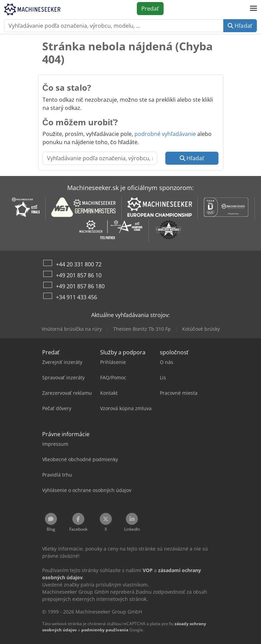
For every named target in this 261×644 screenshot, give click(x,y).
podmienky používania (105, 630)
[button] (253, 9)
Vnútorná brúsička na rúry (72, 329)
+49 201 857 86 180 (80, 286)
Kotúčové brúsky (201, 329)
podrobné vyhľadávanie (165, 134)
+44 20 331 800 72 (79, 264)
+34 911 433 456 (76, 297)
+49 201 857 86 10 (79, 275)
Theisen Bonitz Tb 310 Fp (142, 329)
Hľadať (240, 26)
